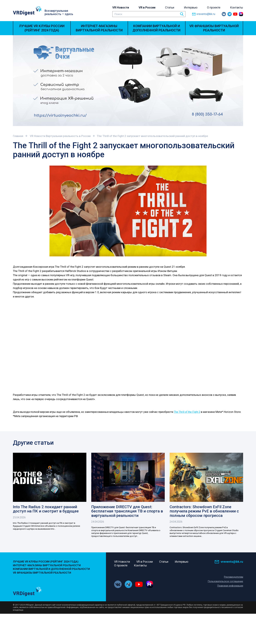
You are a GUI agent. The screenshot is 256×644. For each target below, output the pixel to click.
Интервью (191, 7)
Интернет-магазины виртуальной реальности (99, 28)
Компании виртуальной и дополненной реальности (156, 28)
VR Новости (121, 7)
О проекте (214, 7)
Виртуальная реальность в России (70, 136)
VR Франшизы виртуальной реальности (214, 28)
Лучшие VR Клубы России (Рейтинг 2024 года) (42, 28)
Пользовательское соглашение (225, 592)
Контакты (237, 7)
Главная (18, 136)
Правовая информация (230, 597)
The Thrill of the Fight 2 (188, 412)
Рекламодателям (234, 588)
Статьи (170, 7)
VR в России (147, 7)
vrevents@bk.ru (204, 14)
